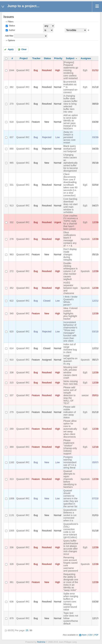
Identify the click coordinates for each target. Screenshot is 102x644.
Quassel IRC (23, 70)
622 (12, 301)
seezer (85, 395)
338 (12, 372)
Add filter (9, 36)
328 (12, 564)
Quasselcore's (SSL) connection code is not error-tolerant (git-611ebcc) (71, 531)
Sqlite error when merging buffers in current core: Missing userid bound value (71, 602)
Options (11, 40)
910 (12, 360)
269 (12, 429)
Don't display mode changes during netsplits (70, 254)
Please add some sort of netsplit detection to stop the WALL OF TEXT (70, 395)
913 (12, 206)
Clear (24, 49)
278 (12, 239)
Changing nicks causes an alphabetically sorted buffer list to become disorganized (71, 163)
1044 (12, 70)
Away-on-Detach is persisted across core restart (69, 137)
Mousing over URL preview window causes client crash (70, 372)
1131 (12, 515)
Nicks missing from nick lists (71, 383)
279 (12, 412)
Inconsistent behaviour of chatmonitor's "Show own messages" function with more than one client (70, 332)
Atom (84, 635)
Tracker (36, 58)
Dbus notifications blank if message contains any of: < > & (70, 239)
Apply (11, 49)
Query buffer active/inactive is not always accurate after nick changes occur (71, 547)
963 (12, 254)
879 (12, 618)
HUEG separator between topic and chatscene (71, 288)
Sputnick (85, 239)
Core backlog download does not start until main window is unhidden (70, 206)
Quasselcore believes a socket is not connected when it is (70, 515)
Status (12, 26)
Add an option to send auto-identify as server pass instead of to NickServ (71, 122)
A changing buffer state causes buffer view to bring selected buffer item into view (70, 104)
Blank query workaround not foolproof (70, 149)
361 (12, 582)
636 (12, 602)
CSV (91, 635)
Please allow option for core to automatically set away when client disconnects (70, 429)
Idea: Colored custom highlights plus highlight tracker (70, 313)
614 (12, 348)
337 (12, 395)
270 (12, 104)
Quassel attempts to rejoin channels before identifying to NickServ (70, 479)
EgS (85, 70)
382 (12, 87)
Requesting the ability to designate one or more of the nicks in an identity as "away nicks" (71, 582)
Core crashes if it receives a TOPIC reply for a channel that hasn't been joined (71, 222)
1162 (12, 462)
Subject (70, 58)
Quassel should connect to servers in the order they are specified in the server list (71, 498)
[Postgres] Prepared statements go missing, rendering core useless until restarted (71, 70)
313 (12, 479)
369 (12, 447)
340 (12, 313)
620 (12, 332)
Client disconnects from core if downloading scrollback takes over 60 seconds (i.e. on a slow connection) (70, 185)
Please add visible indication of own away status (70, 412)
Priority (58, 58)
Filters (10, 22)
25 (27, 630)
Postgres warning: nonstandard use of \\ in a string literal (70, 462)
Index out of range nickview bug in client (70, 348)
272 (12, 271)
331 (12, 185)
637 (12, 137)
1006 (12, 498)
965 (12, 163)
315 (12, 383)
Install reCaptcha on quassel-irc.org (70, 360)
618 (12, 122)
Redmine (41, 642)
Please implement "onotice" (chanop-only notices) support (70, 447)
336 (12, 547)
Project (24, 58)
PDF (96, 635)
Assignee (86, 58)
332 (12, 222)
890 (12, 149)
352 (12, 288)
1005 (12, 531)
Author (12, 30)
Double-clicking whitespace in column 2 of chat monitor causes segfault (70, 271)
